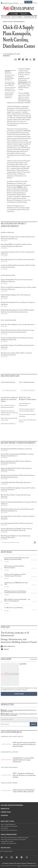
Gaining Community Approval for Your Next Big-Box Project (10, 89)
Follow (14, 14)
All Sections (36, 17)
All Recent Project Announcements (11, 542)
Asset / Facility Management (8, 824)
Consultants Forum (7, 3)
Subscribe (28, 2)
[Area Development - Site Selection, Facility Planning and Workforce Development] (19, 8)
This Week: (19, 715)
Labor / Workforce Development (9, 826)
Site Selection (4, 828)
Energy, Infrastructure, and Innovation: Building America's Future (19, 641)
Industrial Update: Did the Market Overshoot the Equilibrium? (10, 95)
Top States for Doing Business (9, 843)
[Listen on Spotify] (19, 649)
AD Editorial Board (30, 17)
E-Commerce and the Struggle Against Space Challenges (10, 84)
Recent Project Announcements (14, 22)
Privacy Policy (25, 865)
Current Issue (6, 812)
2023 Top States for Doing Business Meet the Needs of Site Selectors (10, 77)
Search (24, 14)
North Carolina (23, 82)
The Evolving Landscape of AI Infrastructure (15, 634)
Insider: (18, 711)
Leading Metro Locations (7, 841)
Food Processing (8, 275)
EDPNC (20, 187)
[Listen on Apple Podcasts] (19, 646)
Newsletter (5, 809)
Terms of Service (34, 865)
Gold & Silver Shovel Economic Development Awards (14, 838)
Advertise (16, 3)
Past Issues (34, 659)
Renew (35, 3)
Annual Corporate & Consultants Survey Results (13, 840)
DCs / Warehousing (9, 320)
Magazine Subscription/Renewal (12, 805)
